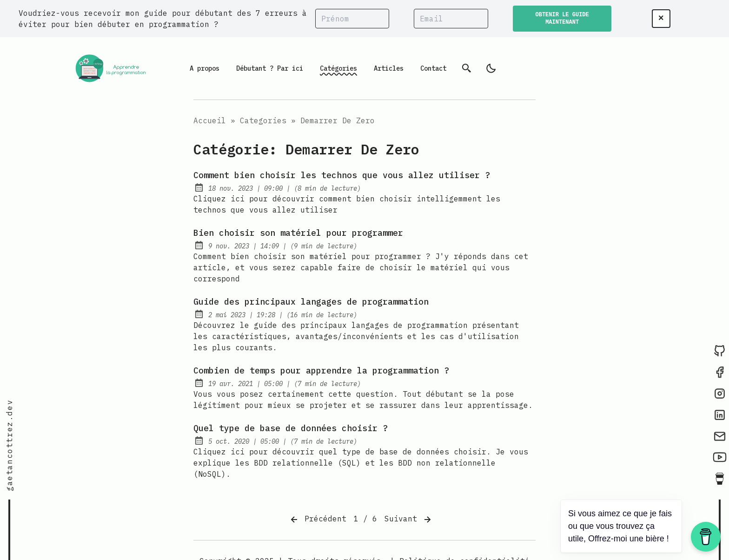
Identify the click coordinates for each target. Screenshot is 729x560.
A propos (205, 68)
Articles (389, 68)
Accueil (210, 120)
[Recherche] (467, 68)
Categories (263, 120)
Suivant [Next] (409, 520)
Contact (433, 68)
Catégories (338, 68)
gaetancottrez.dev (9, 445)
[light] (491, 68)
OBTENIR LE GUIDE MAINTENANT (562, 18)
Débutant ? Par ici (270, 68)
